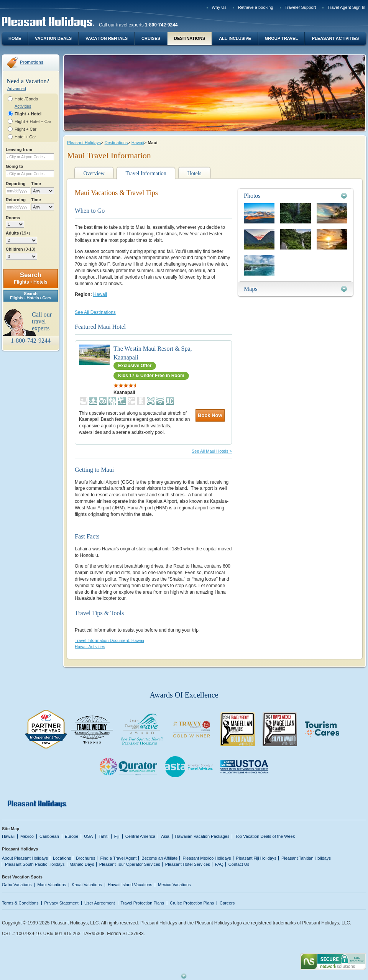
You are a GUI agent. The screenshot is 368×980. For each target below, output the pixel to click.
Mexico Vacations (174, 885)
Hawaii (138, 143)
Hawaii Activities (90, 647)
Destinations (190, 38)
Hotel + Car (25, 137)
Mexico (27, 836)
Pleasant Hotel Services (188, 864)
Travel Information (146, 173)
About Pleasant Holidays (25, 858)
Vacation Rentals (107, 38)
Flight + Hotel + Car (33, 121)
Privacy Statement (62, 903)
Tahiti (103, 836)
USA (88, 836)
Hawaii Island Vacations (130, 885)
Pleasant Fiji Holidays (256, 858)
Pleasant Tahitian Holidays (306, 858)
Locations (62, 858)
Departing (16, 184)
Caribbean (49, 836)
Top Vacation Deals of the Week (265, 836)
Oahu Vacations (17, 885)
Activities (23, 106)
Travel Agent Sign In (346, 7)
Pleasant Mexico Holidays (207, 858)
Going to (14, 166)
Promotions (32, 62)
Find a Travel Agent (118, 858)
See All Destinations (95, 312)
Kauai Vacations (87, 885)
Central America (140, 836)
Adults (18, 233)
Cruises (151, 38)
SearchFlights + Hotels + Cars (31, 296)
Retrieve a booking (256, 7)
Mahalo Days (82, 864)
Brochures (85, 858)
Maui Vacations (52, 885)
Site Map (11, 829)
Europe (72, 836)
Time (36, 184)
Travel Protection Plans (142, 903)
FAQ (219, 864)
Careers (227, 903)
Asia (165, 836)
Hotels (195, 173)
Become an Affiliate (159, 858)
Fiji (117, 836)
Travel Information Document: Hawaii (109, 640)
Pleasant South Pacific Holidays (35, 864)
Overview (94, 173)
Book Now (210, 415)
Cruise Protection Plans (192, 903)
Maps (251, 289)
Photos (252, 196)
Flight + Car (25, 129)
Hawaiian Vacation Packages (202, 836)
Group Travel (281, 38)
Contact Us (239, 864)
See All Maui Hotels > (212, 451)
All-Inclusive (235, 38)
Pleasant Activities (335, 38)
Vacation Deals (53, 38)
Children (21, 249)
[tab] (296, 196)
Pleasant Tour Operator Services (130, 864)
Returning (16, 200)
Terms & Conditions (20, 903)
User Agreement (100, 903)
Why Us (219, 7)
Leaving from (19, 149)
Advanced (17, 89)
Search (30, 278)
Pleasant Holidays (84, 143)
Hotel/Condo (26, 99)
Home (15, 38)
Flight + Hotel (28, 114)
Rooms (13, 218)
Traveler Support (301, 7)
